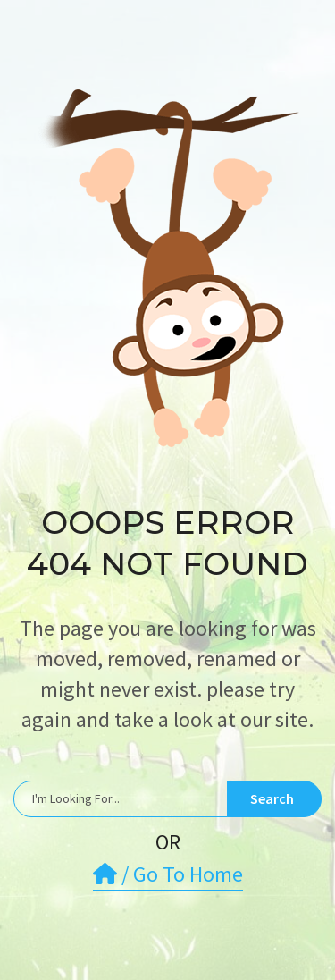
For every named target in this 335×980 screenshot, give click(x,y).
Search (272, 798)
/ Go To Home (168, 874)
